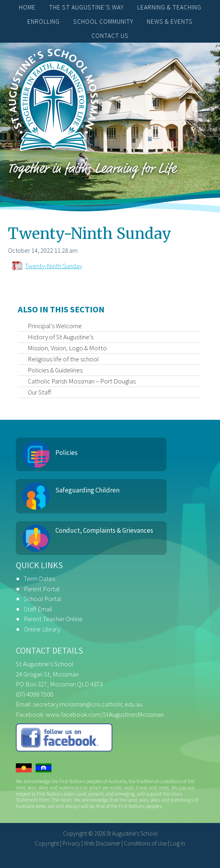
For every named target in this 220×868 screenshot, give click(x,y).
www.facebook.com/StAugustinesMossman (105, 714)
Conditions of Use (145, 843)
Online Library (42, 629)
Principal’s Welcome (55, 326)
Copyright (47, 843)
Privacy (71, 843)
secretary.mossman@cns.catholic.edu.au (88, 704)
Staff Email (38, 609)
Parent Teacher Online (53, 619)
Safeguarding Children (87, 490)
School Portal (43, 599)
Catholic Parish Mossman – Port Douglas (82, 381)
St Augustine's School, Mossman (53, 102)
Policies (66, 453)
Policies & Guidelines (55, 370)
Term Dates (39, 579)
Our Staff (39, 392)
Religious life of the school (63, 359)
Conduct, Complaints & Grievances (104, 530)
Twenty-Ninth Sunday (53, 266)
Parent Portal (42, 589)
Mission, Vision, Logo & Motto (67, 348)
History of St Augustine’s (61, 337)
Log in (178, 843)
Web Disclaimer (102, 843)
